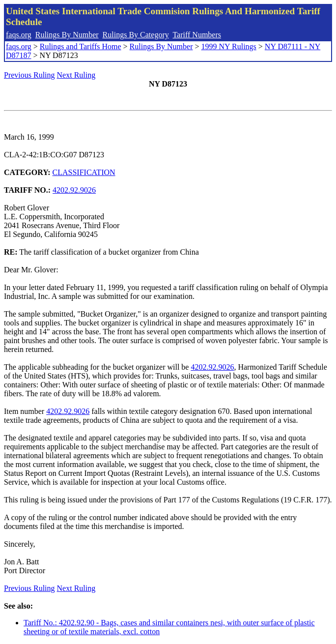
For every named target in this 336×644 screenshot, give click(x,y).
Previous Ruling (29, 75)
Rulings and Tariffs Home (81, 46)
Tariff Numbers (197, 35)
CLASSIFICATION (84, 172)
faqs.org (19, 35)
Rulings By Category (136, 35)
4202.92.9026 (74, 190)
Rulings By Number (67, 35)
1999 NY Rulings (229, 46)
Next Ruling (76, 75)
